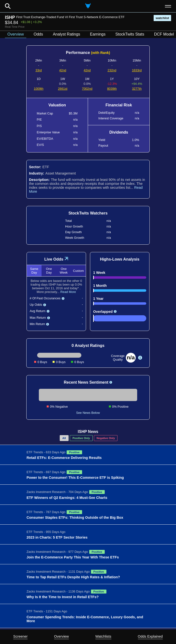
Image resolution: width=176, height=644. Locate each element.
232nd (112, 70)
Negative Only (106, 438)
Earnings (98, 34)
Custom (78, 271)
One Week (64, 271)
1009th (39, 89)
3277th (137, 89)
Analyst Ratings (66, 34)
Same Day (34, 271)
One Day (49, 271)
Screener (20, 636)
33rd (39, 70)
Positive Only (81, 438)
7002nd (87, 89)
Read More (68, 292)
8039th (112, 89)
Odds (38, 34)
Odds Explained (150, 636)
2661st (63, 89)
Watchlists (103, 636)
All (64, 438)
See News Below (88, 413)
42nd (63, 70)
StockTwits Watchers (88, 213)
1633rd (137, 70)
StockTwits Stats (130, 34)
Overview (61, 636)
